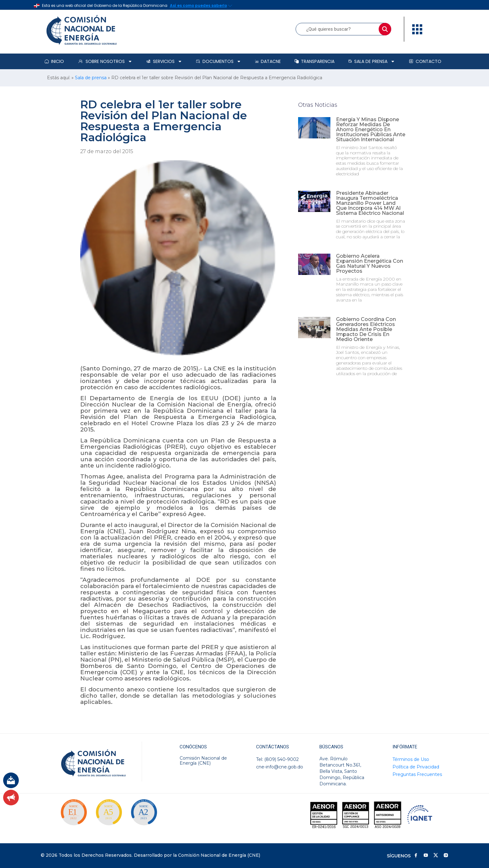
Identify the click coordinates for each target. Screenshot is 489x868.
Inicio (54, 61)
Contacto (425, 61)
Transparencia (315, 61)
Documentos (218, 61)
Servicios (164, 61)
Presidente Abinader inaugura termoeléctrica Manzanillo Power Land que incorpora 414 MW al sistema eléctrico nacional (370, 203)
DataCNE (268, 61)
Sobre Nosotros (105, 61)
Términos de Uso (411, 759)
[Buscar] (385, 29)
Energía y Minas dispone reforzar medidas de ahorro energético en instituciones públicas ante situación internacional (371, 129)
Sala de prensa (372, 61)
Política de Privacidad (416, 767)
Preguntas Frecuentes (417, 774)
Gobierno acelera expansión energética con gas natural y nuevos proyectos (370, 263)
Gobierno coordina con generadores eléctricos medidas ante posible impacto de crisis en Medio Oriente (366, 329)
